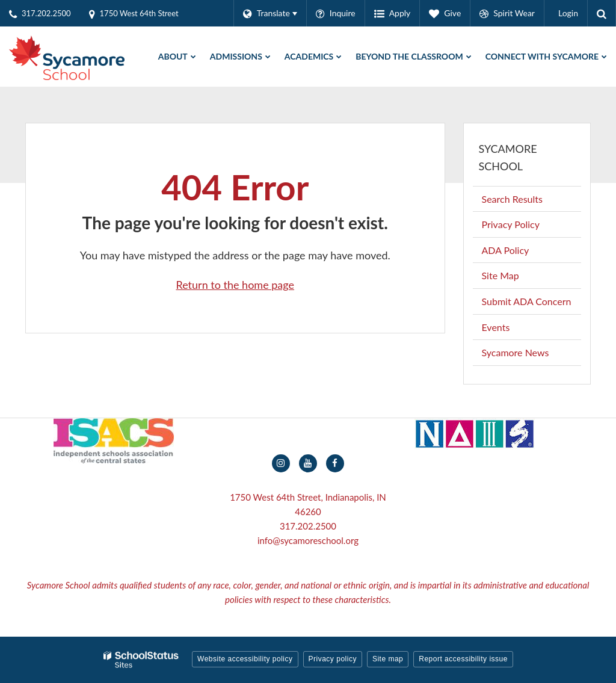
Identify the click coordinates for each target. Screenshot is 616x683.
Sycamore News (516, 352)
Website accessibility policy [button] (245, 659)
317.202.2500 (308, 526)
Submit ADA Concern (527, 301)
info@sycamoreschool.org (308, 540)
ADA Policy (506, 250)
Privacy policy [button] (333, 659)
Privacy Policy (511, 224)
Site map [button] (388, 659)
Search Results (512, 199)
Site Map (500, 275)
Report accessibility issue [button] (463, 659)
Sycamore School (508, 157)
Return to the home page (235, 285)
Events (496, 327)
